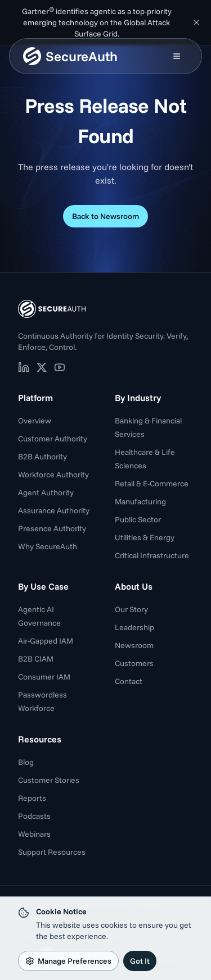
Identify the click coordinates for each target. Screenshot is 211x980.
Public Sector (138, 519)
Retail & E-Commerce (152, 484)
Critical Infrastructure (152, 555)
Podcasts (34, 816)
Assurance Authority (54, 510)
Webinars (34, 834)
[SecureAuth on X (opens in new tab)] (42, 367)
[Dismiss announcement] (196, 22)
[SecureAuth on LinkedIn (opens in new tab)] (24, 367)
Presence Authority (52, 528)
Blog (26, 762)
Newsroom (134, 645)
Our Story (131, 609)
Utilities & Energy (145, 537)
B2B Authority (42, 457)
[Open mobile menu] (177, 56)
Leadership (134, 627)
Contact (129, 681)
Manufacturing (140, 502)
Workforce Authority (53, 475)
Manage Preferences (68, 961)
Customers (134, 663)
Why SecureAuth (48, 546)
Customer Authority (53, 439)
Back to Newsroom (105, 216)
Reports (32, 798)
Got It (140, 961)
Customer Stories (49, 780)
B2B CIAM (36, 659)
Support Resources (52, 852)
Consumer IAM (44, 677)
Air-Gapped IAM (46, 641)
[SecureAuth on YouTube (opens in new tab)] (60, 367)
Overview (35, 421)
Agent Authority (46, 493)
